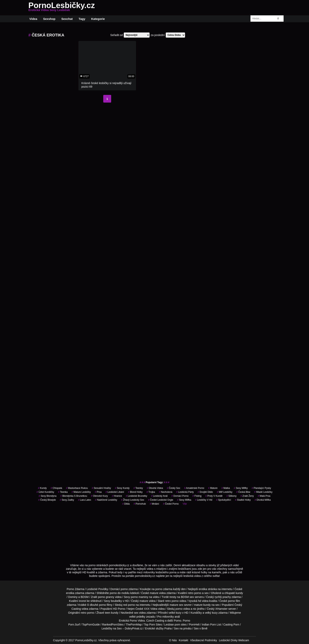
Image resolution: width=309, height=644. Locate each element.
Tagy (82, 19)
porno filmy (106, 605)
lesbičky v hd (204, 500)
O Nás (173, 640)
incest (82, 601)
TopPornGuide (91, 625)
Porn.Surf (74, 625)
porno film (234, 601)
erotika (203, 589)
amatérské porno (194, 488)
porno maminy (140, 597)
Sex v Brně (201, 628)
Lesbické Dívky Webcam (234, 640)
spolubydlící (224, 500)
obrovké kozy (99, 496)
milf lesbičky (225, 492)
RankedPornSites (113, 625)
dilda (126, 504)
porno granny (106, 597)
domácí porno (180, 496)
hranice (117, 496)
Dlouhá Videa (155, 488)
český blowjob (47, 500)
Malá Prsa (264, 496)
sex (136, 613)
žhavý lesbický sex (133, 500)
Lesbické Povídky (97, 589)
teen (107, 613)
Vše (185, 504)
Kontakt (183, 640)
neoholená (166, 492)
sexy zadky (67, 500)
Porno (177, 621)
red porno (129, 605)
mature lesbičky (81, 492)
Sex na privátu (183, 628)
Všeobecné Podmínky (204, 640)
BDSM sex (187, 597)
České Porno (171, 504)
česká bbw (243, 492)
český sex (174, 488)
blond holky (135, 492)
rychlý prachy (223, 597)
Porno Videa (137, 621)
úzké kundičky (45, 492)
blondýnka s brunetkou (74, 496)
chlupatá (56, 488)
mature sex (176, 605)
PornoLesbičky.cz (62, 8)
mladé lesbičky (263, 492)
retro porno (195, 593)
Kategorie (98, 19)
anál (177, 617)
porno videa (183, 609)
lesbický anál (159, 496)
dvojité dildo (205, 492)
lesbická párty (185, 492)
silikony (231, 496)
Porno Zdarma (75, 589)
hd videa (203, 601)
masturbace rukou (77, 488)
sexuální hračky (101, 488)
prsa (98, 492)
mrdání (154, 504)
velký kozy (211, 613)
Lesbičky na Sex (112, 628)
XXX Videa (151, 609)
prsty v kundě (214, 496)
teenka (63, 492)
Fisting (197, 496)
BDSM (85, 597)
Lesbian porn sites (175, 625)
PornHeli (194, 625)
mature (154, 593)
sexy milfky (241, 488)
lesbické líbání (115, 492)
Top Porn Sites (153, 625)
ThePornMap (134, 625)
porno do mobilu (120, 593)
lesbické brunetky (137, 496)
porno (124, 589)
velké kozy (175, 613)
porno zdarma (164, 589)
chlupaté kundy (234, 593)
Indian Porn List (211, 625)
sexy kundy (122, 488)
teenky (138, 488)
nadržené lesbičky (106, 500)
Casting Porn (231, 625)
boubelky (116, 601)
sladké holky (243, 500)
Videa (33, 19)
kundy (42, 488)
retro (83, 613)
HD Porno (119, 609)
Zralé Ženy (247, 496)
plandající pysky (261, 488)
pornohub (140, 504)
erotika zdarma (75, 593)
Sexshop (49, 19)
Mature (213, 488)
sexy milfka (184, 500)
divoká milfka (263, 500)
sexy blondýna (47, 496)
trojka (151, 492)
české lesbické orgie (161, 500)
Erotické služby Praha (158, 628)
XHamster (221, 609)
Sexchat (67, 19)
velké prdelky (137, 617)
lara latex (85, 500)
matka (226, 488)
